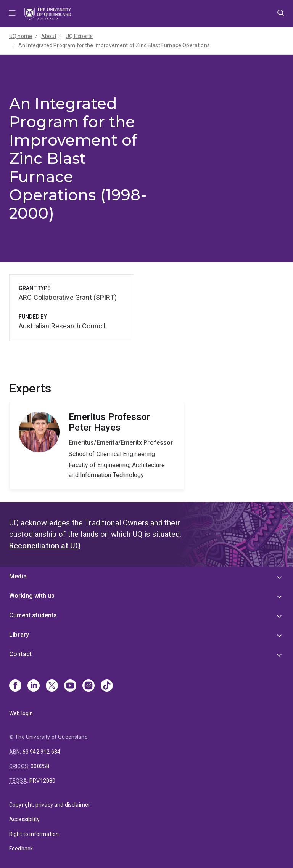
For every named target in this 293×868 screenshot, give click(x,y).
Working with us (32, 596)
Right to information (34, 834)
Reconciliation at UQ (45, 546)
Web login (21, 713)
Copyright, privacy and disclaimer (50, 805)
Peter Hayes (97, 446)
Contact (20, 654)
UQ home (21, 36)
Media (18, 576)
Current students (33, 615)
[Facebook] (15, 686)
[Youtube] (70, 686)
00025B (40, 766)
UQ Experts (79, 36)
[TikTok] (107, 686)
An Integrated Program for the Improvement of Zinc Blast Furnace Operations (114, 45)
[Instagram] (89, 686)
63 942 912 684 (41, 752)
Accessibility (24, 819)
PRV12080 (42, 781)
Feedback (21, 849)
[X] (52, 686)
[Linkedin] (34, 686)
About (49, 36)
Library (19, 635)
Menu (12, 14)
